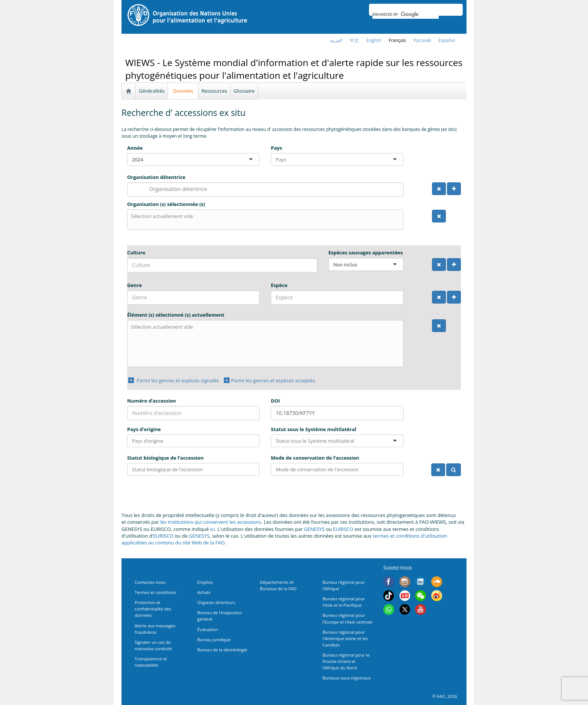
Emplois (205, 582)
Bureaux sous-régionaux (347, 678)
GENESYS (314, 529)
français (397, 40)
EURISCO (343, 529)
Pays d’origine (144, 429)
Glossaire (244, 91)
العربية (336, 40)
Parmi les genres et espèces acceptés (273, 380)
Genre (134, 285)
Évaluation (208, 629)
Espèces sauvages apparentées (366, 253)
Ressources (214, 91)
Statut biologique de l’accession (165, 458)
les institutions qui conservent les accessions (211, 522)
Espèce (279, 285)
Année (135, 148)
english (374, 40)
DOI (275, 401)
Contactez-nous (150, 582)
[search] (406, 14)
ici (212, 529)
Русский (422, 40)
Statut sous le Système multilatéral (313, 429)
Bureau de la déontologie (222, 650)
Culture (136, 253)
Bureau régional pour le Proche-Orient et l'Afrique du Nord (346, 661)
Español (447, 40)
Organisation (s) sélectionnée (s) (166, 204)
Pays (276, 148)
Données (183, 91)
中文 (354, 40)
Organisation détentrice (156, 177)
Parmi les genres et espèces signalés (177, 380)
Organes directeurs (216, 602)
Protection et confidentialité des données (153, 609)
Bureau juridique (214, 640)
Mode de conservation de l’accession (315, 458)
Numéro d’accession (151, 401)
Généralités (152, 91)
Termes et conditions (155, 592)
